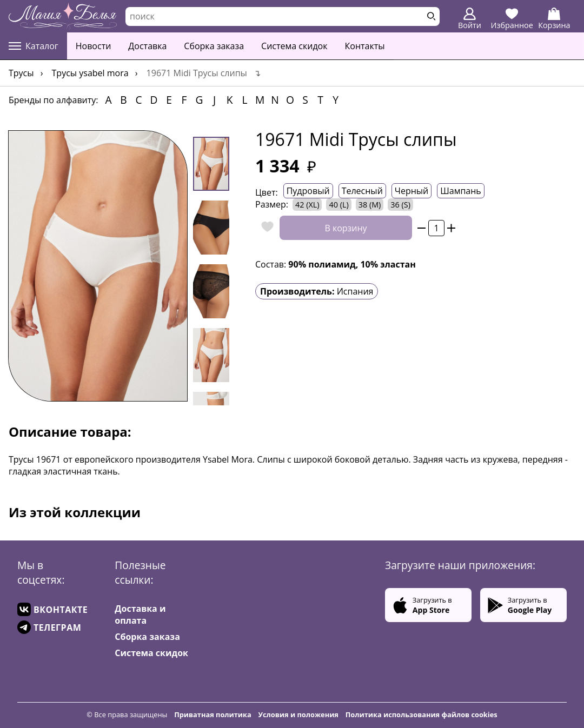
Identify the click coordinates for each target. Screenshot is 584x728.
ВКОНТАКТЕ (52, 609)
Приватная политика (213, 714)
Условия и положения (298, 714)
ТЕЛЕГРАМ (49, 627)
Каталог (34, 46)
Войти (470, 19)
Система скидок (294, 46)
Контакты (365, 46)
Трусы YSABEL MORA (90, 73)
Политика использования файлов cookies (422, 714)
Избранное (512, 19)
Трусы (21, 73)
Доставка (147, 46)
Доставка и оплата (140, 615)
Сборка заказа (214, 46)
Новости (94, 46)
